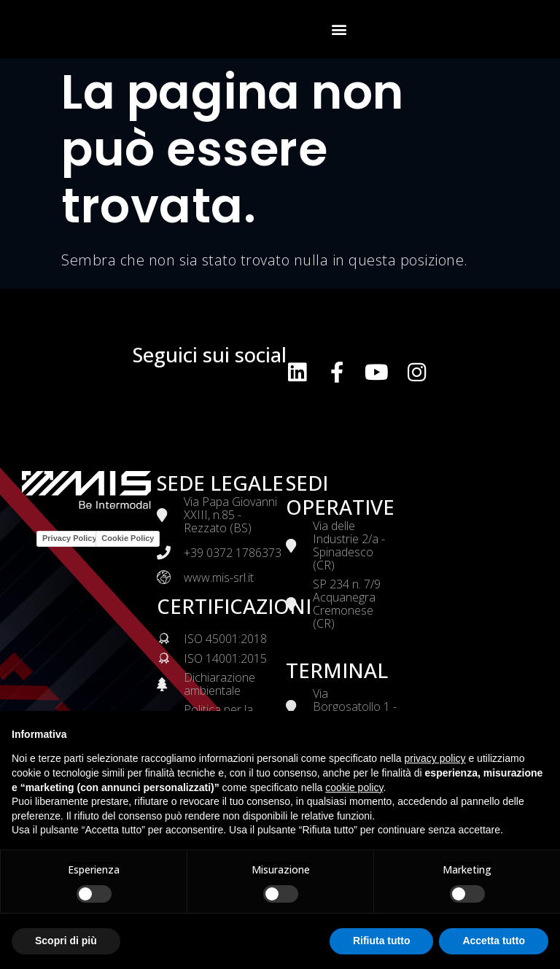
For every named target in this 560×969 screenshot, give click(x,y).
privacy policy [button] (435, 758)
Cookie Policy (128, 538)
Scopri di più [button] (66, 941)
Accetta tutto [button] (494, 941)
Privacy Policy (70, 538)
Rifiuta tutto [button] (382, 941)
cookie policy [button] (354, 787)
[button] (340, 30)
